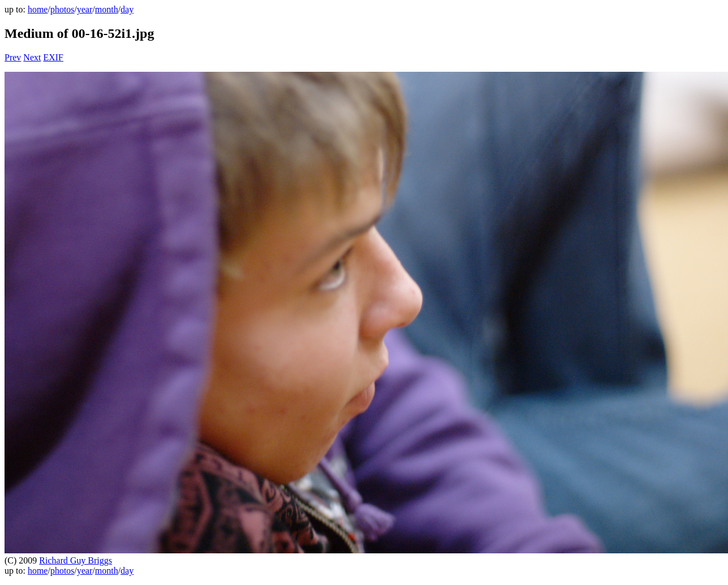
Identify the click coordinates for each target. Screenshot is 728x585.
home (38, 9)
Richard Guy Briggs (75, 560)
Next (32, 57)
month (107, 9)
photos (62, 9)
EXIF (53, 57)
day (127, 9)
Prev (13, 57)
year (85, 9)
